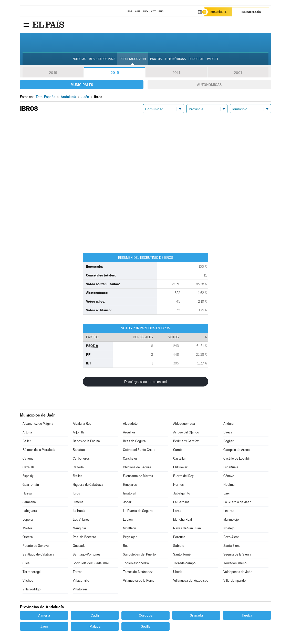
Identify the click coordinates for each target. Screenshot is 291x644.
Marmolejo (231, 520)
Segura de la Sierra (237, 555)
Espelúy (28, 476)
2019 (53, 73)
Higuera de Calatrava (88, 485)
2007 (238, 73)
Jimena (78, 502)
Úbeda (178, 572)
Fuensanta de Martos (138, 476)
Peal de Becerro (84, 537)
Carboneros (81, 459)
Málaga (95, 627)
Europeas (196, 59)
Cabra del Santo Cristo (139, 450)
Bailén (27, 441)
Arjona (27, 433)
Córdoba (146, 616)
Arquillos (129, 433)
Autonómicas (209, 85)
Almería (44, 616)
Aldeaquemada (184, 424)
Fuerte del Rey (183, 476)
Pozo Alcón (231, 537)
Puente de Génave (36, 546)
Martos (28, 528)
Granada (196, 616)
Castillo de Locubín (237, 459)
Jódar (127, 502)
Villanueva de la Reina (139, 581)
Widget (213, 59)
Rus (126, 546)
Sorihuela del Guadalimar (91, 563)
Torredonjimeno (235, 563)
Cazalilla (29, 467)
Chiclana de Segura (137, 467)
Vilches (28, 581)
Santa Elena (232, 546)
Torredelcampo (184, 563)
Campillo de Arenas (237, 450)
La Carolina (181, 502)
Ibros (76, 494)
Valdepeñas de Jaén (238, 572)
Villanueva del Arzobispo (191, 581)
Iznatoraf (129, 494)
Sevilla (146, 627)
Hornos (178, 485)
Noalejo (229, 528)
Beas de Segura (134, 441)
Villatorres (80, 589)
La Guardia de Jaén (237, 502)
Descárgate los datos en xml (146, 382)
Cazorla (78, 467)
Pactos (156, 59)
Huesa (27, 494)
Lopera (28, 520)
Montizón (129, 528)
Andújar (229, 424)
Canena (28, 459)
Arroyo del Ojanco (186, 433)
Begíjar (228, 441)
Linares (229, 511)
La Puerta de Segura (138, 511)
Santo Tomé (182, 555)
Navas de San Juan (187, 528)
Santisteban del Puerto (139, 555)
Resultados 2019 (133, 59)
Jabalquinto (182, 494)
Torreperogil (32, 572)
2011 (176, 73)
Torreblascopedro (136, 563)
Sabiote (179, 546)
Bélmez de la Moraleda (39, 450)
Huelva (247, 616)
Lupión (128, 520)
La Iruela (79, 511)
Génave (229, 476)
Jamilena (29, 502)
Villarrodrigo (32, 589)
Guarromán (31, 485)
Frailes (77, 476)
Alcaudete (130, 424)
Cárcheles (130, 459)
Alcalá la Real (82, 424)
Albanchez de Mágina (38, 424)
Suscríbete (219, 12)
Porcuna (179, 537)
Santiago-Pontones (87, 555)
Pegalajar (130, 537)
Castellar (180, 459)
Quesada (79, 546)
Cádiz (95, 616)
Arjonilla (79, 433)
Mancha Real (183, 520)
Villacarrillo (81, 581)
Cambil (178, 450)
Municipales (82, 85)
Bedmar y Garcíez (186, 441)
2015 (115, 73)
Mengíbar (80, 528)
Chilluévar (180, 467)
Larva (177, 511)
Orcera (28, 537)
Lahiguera (30, 511)
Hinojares (130, 485)
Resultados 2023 (102, 59)
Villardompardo (235, 581)
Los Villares (81, 520)
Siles (26, 563)
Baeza (228, 433)
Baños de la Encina (86, 441)
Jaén (227, 494)
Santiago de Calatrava (38, 555)
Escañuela (231, 467)
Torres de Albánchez (138, 572)
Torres (77, 572)
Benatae (79, 450)
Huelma (229, 485)
